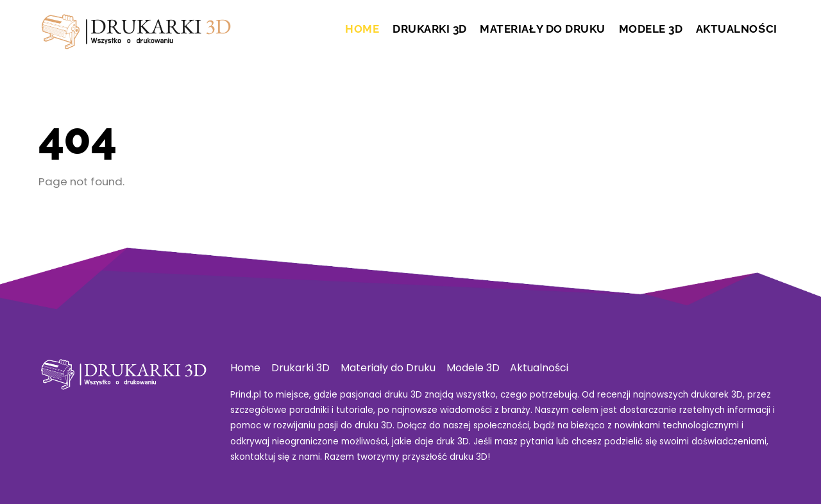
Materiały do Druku (542, 29)
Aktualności (737, 29)
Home (362, 29)
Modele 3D (651, 29)
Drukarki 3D (430, 29)
